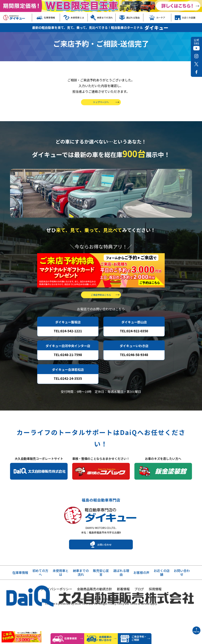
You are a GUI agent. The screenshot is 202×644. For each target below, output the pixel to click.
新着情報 (123, 609)
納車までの (81, 593)
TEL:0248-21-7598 (68, 372)
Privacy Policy (116, 624)
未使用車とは (74, 18)
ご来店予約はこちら (101, 312)
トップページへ (101, 114)
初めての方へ (40, 593)
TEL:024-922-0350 (134, 348)
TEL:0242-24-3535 (68, 396)
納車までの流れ (102, 18)
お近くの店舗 (185, 18)
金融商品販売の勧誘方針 (95, 609)
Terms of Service (140, 624)
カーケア (157, 18)
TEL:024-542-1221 (68, 348)
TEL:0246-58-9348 (134, 372)
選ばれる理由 (129, 18)
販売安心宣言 (101, 593)
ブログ (139, 609)
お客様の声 (141, 593)
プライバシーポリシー (56, 609)
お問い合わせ (104, 565)
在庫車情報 (46, 18)
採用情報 (155, 609)
